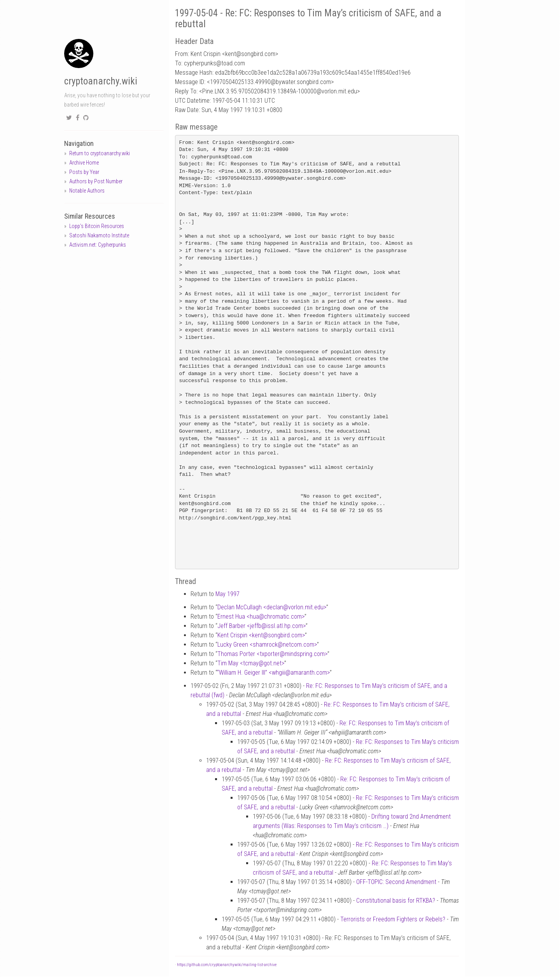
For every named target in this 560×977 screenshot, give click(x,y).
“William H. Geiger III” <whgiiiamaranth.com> (273, 673)
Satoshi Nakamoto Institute (99, 235)
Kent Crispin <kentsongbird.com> (261, 635)
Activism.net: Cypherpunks (98, 245)
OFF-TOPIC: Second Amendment (396, 882)
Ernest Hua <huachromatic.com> (261, 617)
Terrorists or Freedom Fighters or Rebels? (393, 919)
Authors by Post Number (96, 181)
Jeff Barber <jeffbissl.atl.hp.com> (262, 626)
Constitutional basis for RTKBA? (396, 901)
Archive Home (84, 163)
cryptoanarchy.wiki (101, 81)
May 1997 (227, 594)
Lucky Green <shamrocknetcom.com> (267, 645)
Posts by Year (84, 172)
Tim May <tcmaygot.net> (251, 663)
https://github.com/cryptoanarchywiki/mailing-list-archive (227, 965)
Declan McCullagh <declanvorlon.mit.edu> (272, 607)
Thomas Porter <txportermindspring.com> (272, 654)
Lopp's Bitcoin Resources (97, 226)
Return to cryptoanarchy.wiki (100, 153)
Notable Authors (87, 191)
